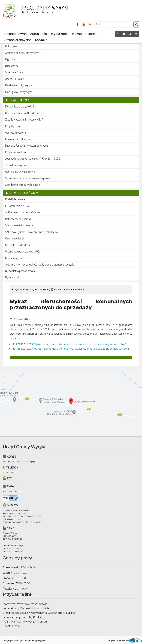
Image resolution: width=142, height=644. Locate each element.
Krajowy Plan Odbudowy (18, 139)
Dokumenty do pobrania (18, 219)
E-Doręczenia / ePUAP (18, 206)
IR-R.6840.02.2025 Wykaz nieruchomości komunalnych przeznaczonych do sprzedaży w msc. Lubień (69, 343)
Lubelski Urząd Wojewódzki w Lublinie (26, 607)
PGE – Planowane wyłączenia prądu (25, 620)
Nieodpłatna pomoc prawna (20, 271)
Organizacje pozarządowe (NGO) (23, 251)
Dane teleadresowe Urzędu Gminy (24, 113)
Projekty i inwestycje (17, 126)
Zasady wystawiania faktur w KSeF (24, 119)
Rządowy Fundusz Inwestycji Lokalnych (27, 145)
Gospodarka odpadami (18, 245)
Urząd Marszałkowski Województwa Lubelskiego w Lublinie (39, 611)
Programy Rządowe (16, 152)
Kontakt (41, 40)
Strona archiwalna (18, 40)
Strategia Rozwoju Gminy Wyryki (23, 53)
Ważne (77, 34)
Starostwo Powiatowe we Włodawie (25, 603)
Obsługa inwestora (16, 132)
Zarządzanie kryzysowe (18, 165)
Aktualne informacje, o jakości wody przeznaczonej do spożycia (40, 264)
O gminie (10, 59)
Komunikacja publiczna (18, 258)
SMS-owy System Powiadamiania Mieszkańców (32, 232)
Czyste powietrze (15, 238)
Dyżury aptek (12, 277)
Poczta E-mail (11, 625)
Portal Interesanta (15, 199)
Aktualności (39, 34)
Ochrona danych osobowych (21, 172)
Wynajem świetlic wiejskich (20, 225)
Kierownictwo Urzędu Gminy (21, 106)
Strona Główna (16, 34)
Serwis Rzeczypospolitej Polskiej (22, 616)
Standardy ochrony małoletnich (23, 185)
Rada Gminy (12, 66)
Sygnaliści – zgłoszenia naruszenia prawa (28, 178)
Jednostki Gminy (15, 79)
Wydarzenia (60, 34)
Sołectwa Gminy (14, 72)
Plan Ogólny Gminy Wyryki (19, 92)
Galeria (92, 34)
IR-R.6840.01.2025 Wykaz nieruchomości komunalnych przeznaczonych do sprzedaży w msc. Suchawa (71, 347)
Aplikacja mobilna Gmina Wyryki (22, 212)
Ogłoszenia (11, 46)
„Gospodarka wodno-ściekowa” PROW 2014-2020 (33, 158)
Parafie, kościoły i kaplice (19, 85)
